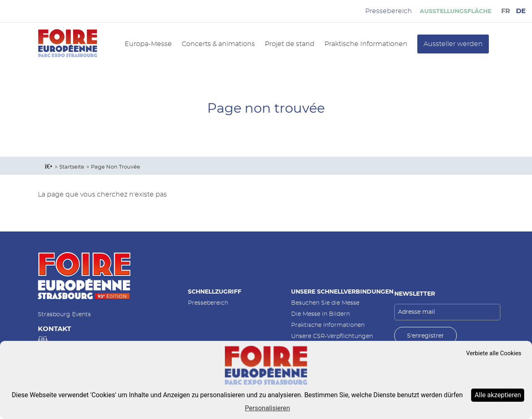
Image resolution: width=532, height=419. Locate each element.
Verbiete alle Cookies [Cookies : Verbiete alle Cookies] (494, 353)
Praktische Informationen (366, 44)
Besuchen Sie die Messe (325, 303)
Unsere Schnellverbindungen (342, 292)
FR (506, 11)
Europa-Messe (148, 44)
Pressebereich (208, 303)
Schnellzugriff (215, 292)
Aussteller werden (453, 44)
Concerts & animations (218, 44)
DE (521, 11)
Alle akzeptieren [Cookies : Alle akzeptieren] (498, 395)
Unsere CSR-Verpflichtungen (332, 336)
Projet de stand (290, 44)
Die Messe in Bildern (320, 314)
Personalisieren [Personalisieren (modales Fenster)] (268, 408)
